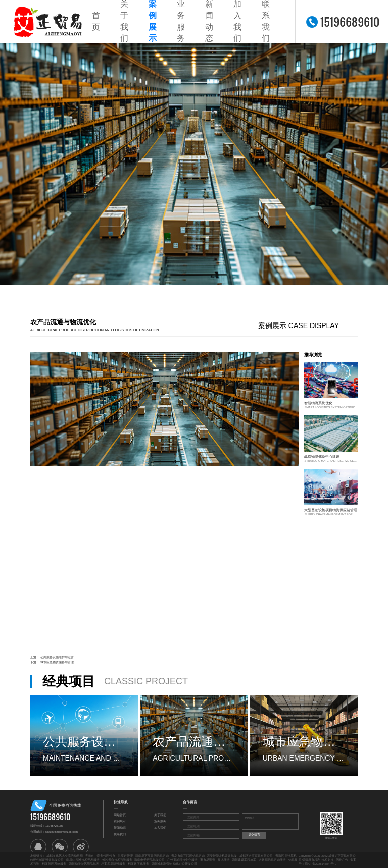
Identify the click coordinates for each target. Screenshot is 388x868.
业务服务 (160, 821)
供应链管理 (125, 856)
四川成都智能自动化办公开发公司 (174, 864)
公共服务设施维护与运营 (57, 657)
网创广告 (342, 860)
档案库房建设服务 (113, 864)
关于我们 (160, 815)
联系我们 (120, 834)
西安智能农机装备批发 (222, 856)
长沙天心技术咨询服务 (117, 860)
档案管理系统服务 (54, 864)
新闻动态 (120, 828)
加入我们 (160, 828)
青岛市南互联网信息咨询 (188, 856)
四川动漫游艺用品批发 (84, 864)
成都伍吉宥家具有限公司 (256, 856)
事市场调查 (208, 860)
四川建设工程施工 (244, 860)
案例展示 (120, 821)
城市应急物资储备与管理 (57, 662)
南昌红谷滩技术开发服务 (83, 860)
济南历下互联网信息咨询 (152, 856)
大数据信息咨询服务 (272, 860)
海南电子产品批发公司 (150, 860)
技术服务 (224, 860)
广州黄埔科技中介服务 (182, 860)
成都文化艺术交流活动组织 (65, 856)
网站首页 (120, 815)
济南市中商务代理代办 (100, 856)
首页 (96, 21)
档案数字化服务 (138, 864)
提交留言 (254, 835)
